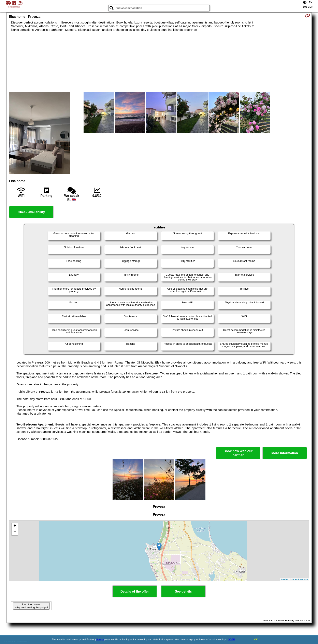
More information (285, 453)
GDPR (232, 640)
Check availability (31, 212)
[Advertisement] (159, 62)
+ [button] (15, 526)
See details (183, 591)
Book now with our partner (238, 453)
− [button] (15, 532)
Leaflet (285, 579)
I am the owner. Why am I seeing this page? (31, 606)
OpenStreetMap (300, 579)
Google (100, 640)
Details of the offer (135, 591)
